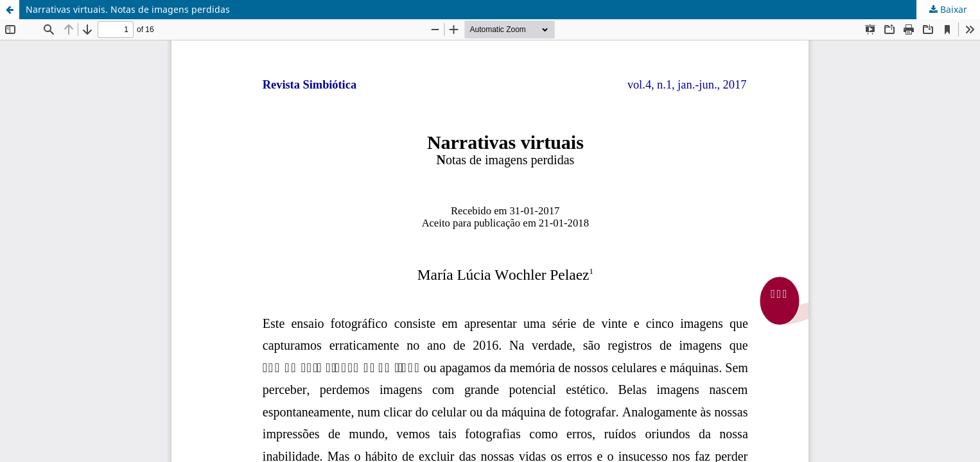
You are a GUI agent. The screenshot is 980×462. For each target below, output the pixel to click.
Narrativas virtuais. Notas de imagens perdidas (128, 9)
